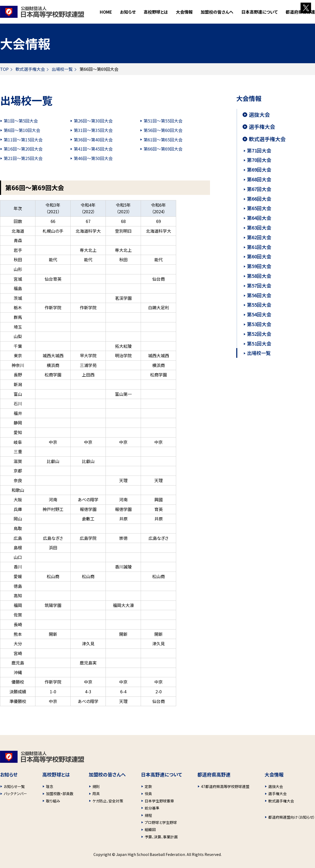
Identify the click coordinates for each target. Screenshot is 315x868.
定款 (148, 786)
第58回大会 (259, 276)
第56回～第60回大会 (163, 130)
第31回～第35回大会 (93, 130)
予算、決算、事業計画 (161, 837)
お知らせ (128, 12)
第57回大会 (259, 285)
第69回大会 (259, 169)
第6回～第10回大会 (22, 130)
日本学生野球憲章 (159, 801)
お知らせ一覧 (14, 786)
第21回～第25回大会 (23, 158)
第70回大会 (259, 160)
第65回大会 (259, 208)
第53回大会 (259, 324)
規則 (96, 786)
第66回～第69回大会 (163, 149)
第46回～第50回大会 (93, 158)
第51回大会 (259, 343)
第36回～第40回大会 (93, 140)
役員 (148, 794)
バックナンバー (15, 794)
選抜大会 (259, 115)
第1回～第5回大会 (21, 121)
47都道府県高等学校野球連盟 (225, 786)
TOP (4, 69)
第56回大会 (259, 295)
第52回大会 (259, 334)
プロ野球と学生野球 (161, 822)
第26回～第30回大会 (93, 121)
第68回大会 (259, 179)
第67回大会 (259, 189)
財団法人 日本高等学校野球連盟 (42, 12)
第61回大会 (259, 247)
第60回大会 (259, 256)
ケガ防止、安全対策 (108, 801)
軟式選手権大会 (30, 69)
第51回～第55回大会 (163, 121)
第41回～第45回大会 (93, 149)
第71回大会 (259, 150)
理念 (50, 786)
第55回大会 (259, 305)
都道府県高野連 (300, 12)
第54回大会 (259, 314)
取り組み (53, 801)
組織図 (150, 829)
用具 (96, 794)
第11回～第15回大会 (23, 140)
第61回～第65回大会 (163, 140)
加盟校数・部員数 (60, 794)
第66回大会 (259, 199)
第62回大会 (259, 237)
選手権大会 (262, 127)
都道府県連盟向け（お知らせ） (292, 817)
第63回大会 (259, 227)
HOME (106, 12)
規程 (148, 815)
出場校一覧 (62, 69)
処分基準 (152, 808)
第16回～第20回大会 (23, 149)
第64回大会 (259, 218)
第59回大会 (259, 266)
